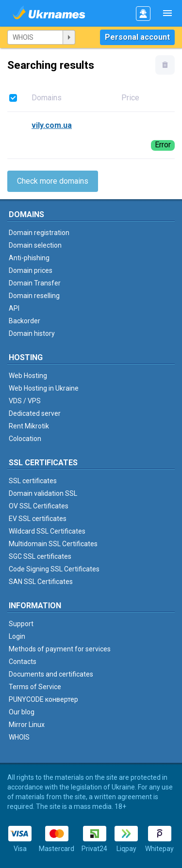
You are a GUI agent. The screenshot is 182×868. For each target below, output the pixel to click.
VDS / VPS (25, 401)
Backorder (25, 321)
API (14, 308)
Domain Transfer (35, 283)
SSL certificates (33, 481)
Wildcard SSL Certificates (47, 531)
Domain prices (31, 270)
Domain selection (35, 245)
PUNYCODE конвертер (43, 699)
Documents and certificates (51, 674)
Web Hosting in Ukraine (44, 388)
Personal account (137, 37)
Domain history (32, 333)
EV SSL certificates (38, 519)
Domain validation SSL (43, 493)
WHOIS (19, 737)
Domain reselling (34, 296)
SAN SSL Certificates (41, 582)
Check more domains (53, 181)
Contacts (23, 662)
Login (17, 636)
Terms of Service (35, 687)
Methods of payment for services (60, 649)
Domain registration (39, 233)
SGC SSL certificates (40, 556)
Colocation (25, 439)
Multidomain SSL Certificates (53, 544)
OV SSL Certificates (39, 506)
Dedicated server (35, 413)
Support (21, 624)
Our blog (22, 712)
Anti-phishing (29, 258)
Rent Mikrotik (29, 426)
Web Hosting (28, 376)
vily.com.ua (52, 125)
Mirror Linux (27, 725)
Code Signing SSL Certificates (54, 569)
